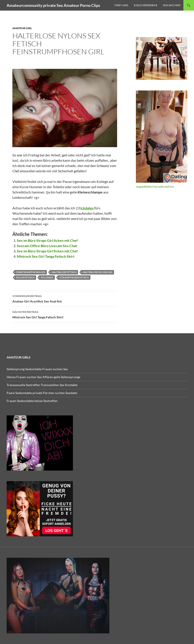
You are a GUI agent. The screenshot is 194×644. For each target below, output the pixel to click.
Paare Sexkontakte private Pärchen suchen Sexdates (42, 393)
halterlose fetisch (64, 272)
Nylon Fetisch (25, 277)
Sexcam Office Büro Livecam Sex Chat (47, 246)
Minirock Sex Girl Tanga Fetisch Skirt (46, 256)
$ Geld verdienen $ (145, 5)
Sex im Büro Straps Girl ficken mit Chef (47, 240)
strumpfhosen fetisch (74, 277)
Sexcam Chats (172, 5)
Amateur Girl (22, 28)
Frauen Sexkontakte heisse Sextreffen (32, 401)
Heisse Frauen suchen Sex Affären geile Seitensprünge (43, 377)
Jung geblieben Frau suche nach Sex (155, 187)
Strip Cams (121, 5)
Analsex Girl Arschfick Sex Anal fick (65, 298)
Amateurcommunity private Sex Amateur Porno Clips (53, 5)
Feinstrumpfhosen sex (31, 272)
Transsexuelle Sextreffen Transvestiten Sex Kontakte (42, 385)
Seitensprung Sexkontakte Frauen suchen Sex (37, 369)
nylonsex (47, 277)
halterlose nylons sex (98, 272)
